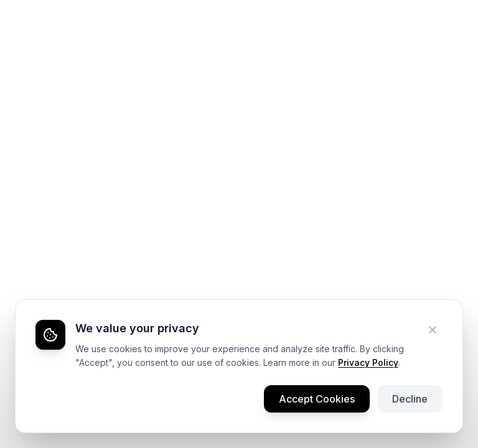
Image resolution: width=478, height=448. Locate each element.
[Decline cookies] (433, 330)
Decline (410, 399)
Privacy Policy (368, 362)
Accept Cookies (317, 399)
